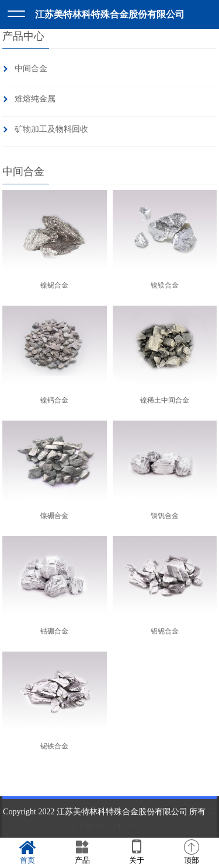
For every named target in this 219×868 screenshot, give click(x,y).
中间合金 (31, 69)
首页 (27, 852)
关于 (137, 852)
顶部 (192, 852)
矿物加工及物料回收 (51, 129)
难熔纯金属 (35, 99)
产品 (82, 852)
